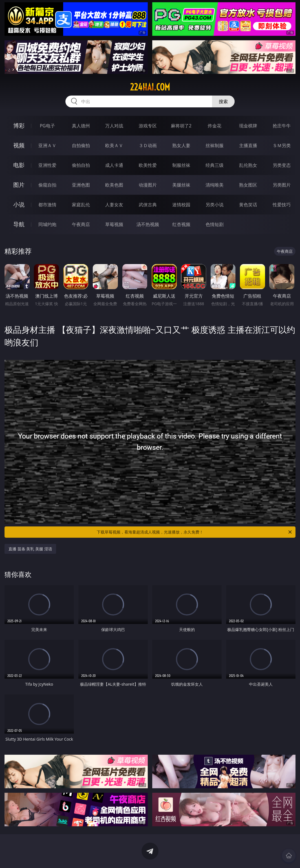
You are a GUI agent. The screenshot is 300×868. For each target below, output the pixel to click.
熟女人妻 (181, 145)
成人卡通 (114, 165)
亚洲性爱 (47, 165)
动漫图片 (148, 185)
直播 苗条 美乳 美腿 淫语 (30, 549)
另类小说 (215, 205)
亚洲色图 (81, 185)
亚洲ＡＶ (47, 145)
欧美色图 (114, 185)
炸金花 (215, 126)
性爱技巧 (282, 205)
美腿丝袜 (181, 185)
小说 (19, 204)
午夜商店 (81, 224)
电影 (19, 165)
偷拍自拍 (81, 165)
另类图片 (282, 185)
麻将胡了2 (181, 126)
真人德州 (81, 126)
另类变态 (282, 165)
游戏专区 (148, 126)
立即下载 (189, 855)
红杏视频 (181, 224)
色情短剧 (215, 224)
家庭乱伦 (81, 205)
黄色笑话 (248, 205)
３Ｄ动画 (148, 145)
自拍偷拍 (81, 145)
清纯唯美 (215, 185)
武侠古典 (148, 205)
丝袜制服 (215, 145)
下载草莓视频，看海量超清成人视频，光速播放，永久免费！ (195, 532)
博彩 (19, 126)
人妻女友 (114, 205)
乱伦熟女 (248, 165)
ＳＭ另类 (282, 145)
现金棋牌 (248, 126)
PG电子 (47, 126)
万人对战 (114, 126)
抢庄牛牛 (282, 126)
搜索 (223, 101)
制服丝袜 (181, 165)
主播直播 (248, 145)
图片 (19, 185)
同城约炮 (47, 224)
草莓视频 (114, 224)
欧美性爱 (148, 165)
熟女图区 (248, 185)
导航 (19, 224)
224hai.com (150, 87)
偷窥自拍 (47, 185)
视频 (19, 145)
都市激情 (47, 205)
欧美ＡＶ (114, 145)
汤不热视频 (148, 224)
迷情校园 (181, 205)
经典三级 (215, 165)
